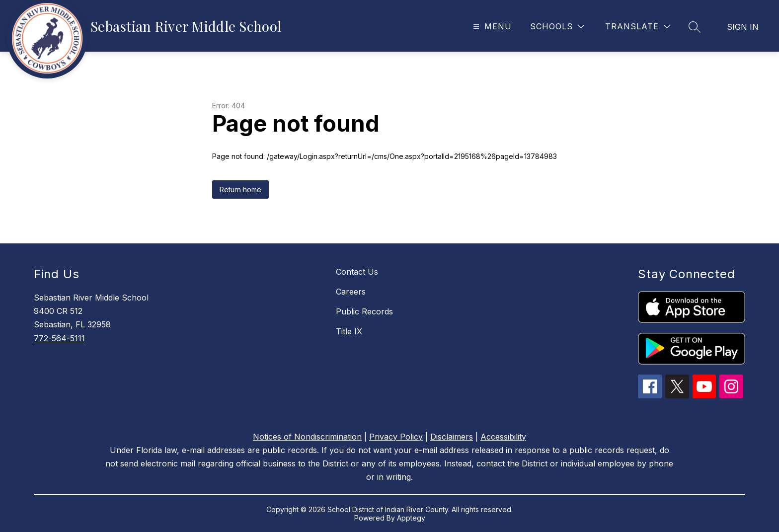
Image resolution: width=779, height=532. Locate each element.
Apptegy (411, 518)
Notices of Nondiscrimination (307, 437)
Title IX (349, 331)
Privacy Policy (396, 437)
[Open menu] (491, 27)
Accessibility (503, 437)
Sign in (743, 27)
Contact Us (357, 272)
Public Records (364, 311)
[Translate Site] (638, 27)
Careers (351, 292)
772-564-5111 (59, 338)
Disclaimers (452, 437)
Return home (240, 190)
